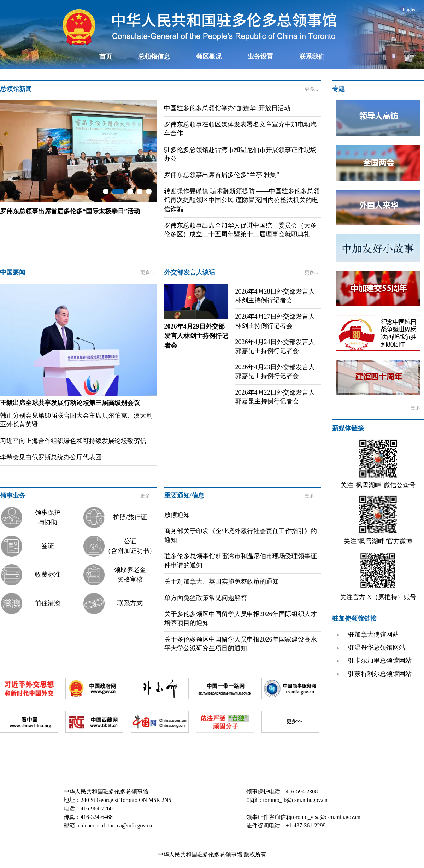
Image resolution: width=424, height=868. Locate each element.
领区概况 (209, 57)
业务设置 (260, 57)
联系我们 (312, 57)
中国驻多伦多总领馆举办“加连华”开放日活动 (227, 108)
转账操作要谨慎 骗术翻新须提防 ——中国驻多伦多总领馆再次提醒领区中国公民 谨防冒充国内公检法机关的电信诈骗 (242, 200)
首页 (106, 57)
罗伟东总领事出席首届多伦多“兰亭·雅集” (222, 175)
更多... (311, 89)
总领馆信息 (154, 57)
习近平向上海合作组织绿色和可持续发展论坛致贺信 (73, 441)
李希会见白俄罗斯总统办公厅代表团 (51, 457)
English (410, 10)
